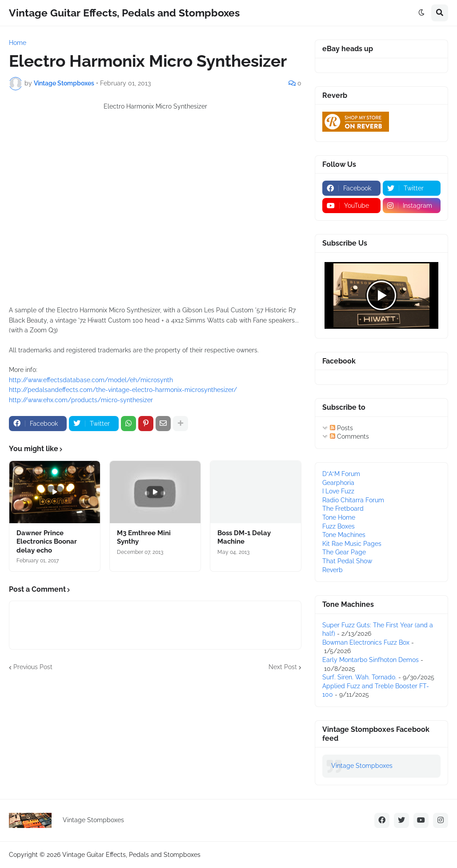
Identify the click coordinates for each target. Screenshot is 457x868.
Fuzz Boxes (339, 526)
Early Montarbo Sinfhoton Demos (371, 660)
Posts (341, 428)
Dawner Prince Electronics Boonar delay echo (47, 542)
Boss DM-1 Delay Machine (244, 537)
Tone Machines (344, 535)
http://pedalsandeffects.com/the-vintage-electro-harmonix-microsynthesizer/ (123, 390)
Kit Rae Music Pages (352, 544)
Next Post (283, 667)
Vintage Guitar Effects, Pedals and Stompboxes (124, 13)
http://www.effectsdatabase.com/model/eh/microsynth (91, 380)
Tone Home (339, 517)
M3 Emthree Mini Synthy (144, 537)
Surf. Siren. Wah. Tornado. (359, 677)
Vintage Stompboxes (362, 766)
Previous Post (33, 667)
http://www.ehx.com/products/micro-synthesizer (81, 400)
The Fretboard (343, 509)
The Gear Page (344, 552)
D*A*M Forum (341, 474)
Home (18, 43)
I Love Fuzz (338, 491)
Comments (349, 436)
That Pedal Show (347, 561)
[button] (421, 13)
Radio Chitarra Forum (353, 500)
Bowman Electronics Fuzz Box (366, 642)
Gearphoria (338, 483)
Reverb (333, 570)
